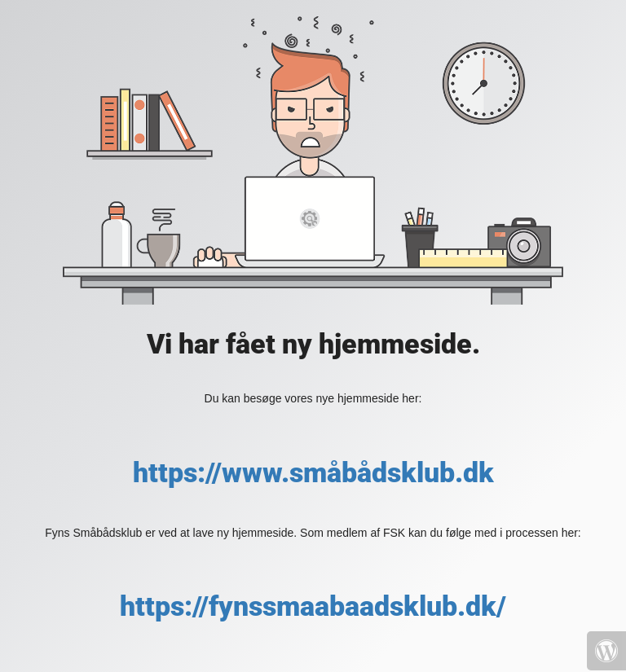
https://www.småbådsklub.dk (313, 472)
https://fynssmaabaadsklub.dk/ (313, 606)
